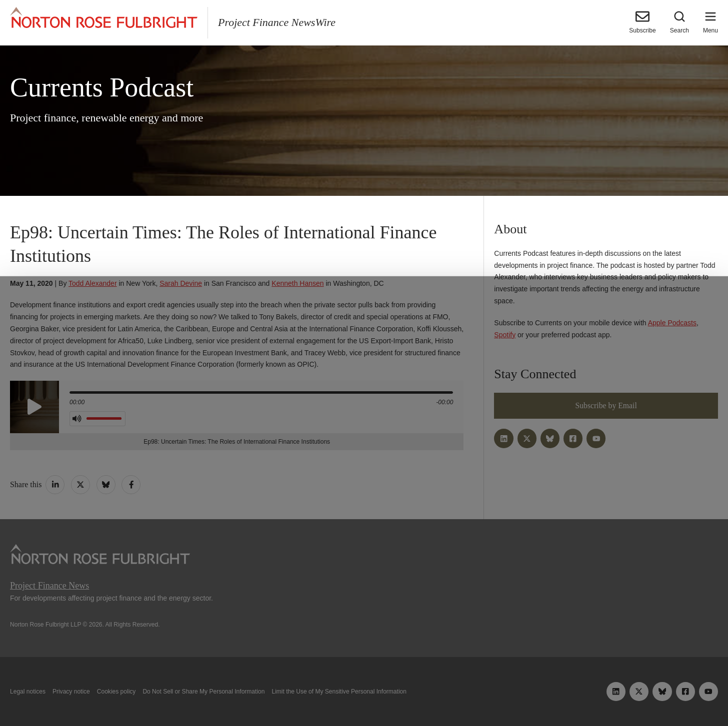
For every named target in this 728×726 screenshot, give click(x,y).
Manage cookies (364, 695)
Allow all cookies (223, 695)
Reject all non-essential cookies (509, 695)
